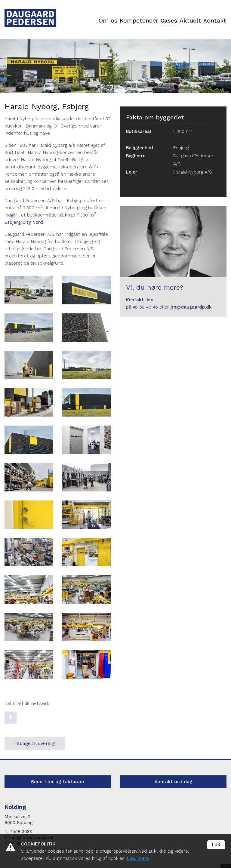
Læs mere (138, 858)
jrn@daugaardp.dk (191, 307)
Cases (166, 21)
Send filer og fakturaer (58, 782)
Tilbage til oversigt (35, 743)
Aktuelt (189, 21)
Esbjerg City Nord (24, 222)
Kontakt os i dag (173, 782)
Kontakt (214, 21)
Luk (216, 845)
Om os (105, 21)
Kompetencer (136, 21)
